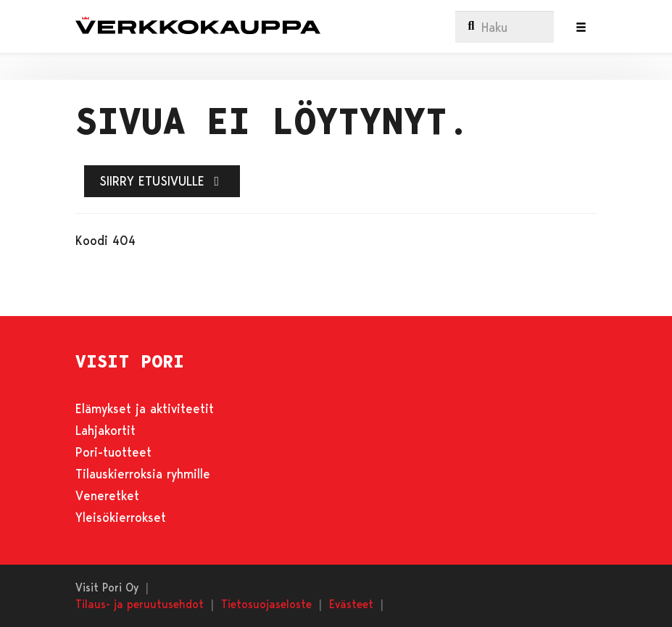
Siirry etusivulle (162, 180)
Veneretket (107, 495)
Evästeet (351, 603)
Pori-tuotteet (113, 452)
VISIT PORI (130, 362)
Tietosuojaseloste (266, 603)
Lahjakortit (105, 430)
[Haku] (505, 27)
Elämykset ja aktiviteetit (145, 408)
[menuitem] (505, 27)
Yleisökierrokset (121, 517)
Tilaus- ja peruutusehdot (140, 603)
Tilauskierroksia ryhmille (143, 473)
